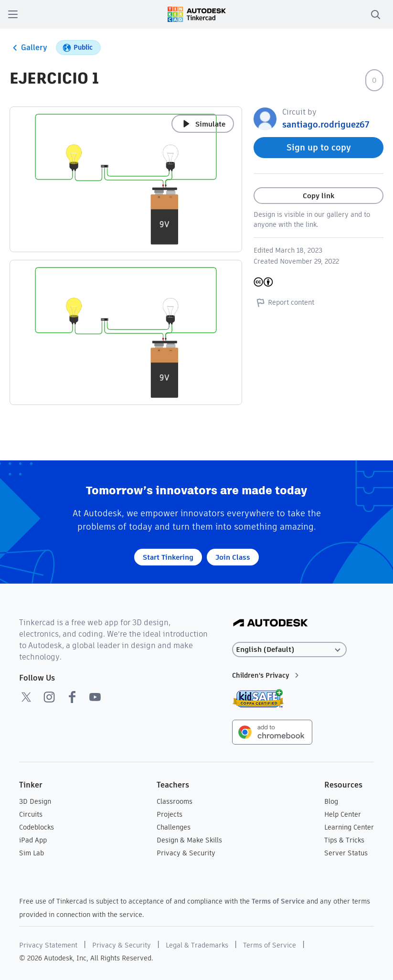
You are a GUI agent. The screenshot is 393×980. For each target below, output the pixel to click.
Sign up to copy (319, 147)
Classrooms (175, 801)
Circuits (31, 814)
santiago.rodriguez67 (326, 124)
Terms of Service (278, 901)
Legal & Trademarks (197, 945)
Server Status (346, 853)
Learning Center (349, 827)
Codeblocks (37, 827)
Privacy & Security (186, 853)
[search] (375, 14)
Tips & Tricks (344, 840)
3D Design (35, 801)
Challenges (174, 827)
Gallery (28, 48)
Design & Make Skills (189, 840)
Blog (331, 801)
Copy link (319, 196)
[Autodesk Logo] (271, 623)
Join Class (233, 557)
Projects (170, 814)
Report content (284, 302)
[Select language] (289, 650)
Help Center (343, 814)
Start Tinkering (168, 557)
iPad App (33, 840)
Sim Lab (32, 853)
